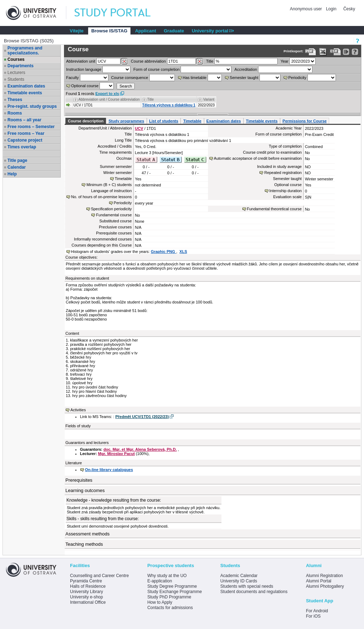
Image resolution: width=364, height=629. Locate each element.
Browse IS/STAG (109, 31)
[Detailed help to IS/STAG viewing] (355, 52)
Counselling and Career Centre (99, 576)
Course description (86, 121)
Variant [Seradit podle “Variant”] (209, 99)
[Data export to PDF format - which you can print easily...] (311, 52)
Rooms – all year (24, 120)
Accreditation (246, 69)
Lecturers (16, 73)
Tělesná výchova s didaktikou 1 (169, 105)
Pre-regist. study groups (32, 106)
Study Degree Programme (172, 586)
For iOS (313, 616)
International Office (88, 602)
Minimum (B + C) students (109, 185)
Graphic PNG (164, 252)
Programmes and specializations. (25, 51)
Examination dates (26, 86)
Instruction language (84, 69)
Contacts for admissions (170, 608)
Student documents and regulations (254, 592)
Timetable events (25, 93)
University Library (87, 592)
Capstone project (25, 140)
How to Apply (160, 602)
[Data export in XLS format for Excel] (323, 52)
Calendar (17, 167)
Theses (15, 100)
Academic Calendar (239, 576)
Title (210, 61)
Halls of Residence (88, 586)
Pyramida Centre (86, 581)
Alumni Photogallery (325, 586)
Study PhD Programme (169, 597)
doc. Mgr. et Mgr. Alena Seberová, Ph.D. (140, 449)
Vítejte (77, 31)
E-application (159, 581)
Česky (349, 9)
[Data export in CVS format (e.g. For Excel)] (335, 52)
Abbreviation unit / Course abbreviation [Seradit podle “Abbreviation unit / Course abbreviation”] (109, 99)
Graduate (174, 31)
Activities (78, 410)
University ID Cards (239, 581)
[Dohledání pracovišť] (124, 62)
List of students (164, 121)
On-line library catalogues (109, 470)
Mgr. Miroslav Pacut (116, 454)
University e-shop (87, 597)
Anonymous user (307, 9)
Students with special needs (247, 586)
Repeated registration (283, 173)
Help (12, 174)
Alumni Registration (325, 576)
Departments (20, 66)
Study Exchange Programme (174, 592)
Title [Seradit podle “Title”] (151, 99)
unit (81, 61)
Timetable (192, 121)
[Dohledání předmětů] (200, 62)
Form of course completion (156, 69)
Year (284, 61)
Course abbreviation (148, 61)
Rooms (15, 113)
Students (16, 79)
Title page (17, 160)
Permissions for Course (305, 121)
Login (331, 9)
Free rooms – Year (26, 133)
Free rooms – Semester (31, 127)
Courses (16, 59)
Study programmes (126, 121)
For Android (317, 611)
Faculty (72, 78)
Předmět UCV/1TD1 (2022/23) (142, 417)
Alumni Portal (319, 581)
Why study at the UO (167, 576)
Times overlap (22, 147)
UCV (139, 128)
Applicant (146, 31)
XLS (183, 252)
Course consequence (130, 78)
